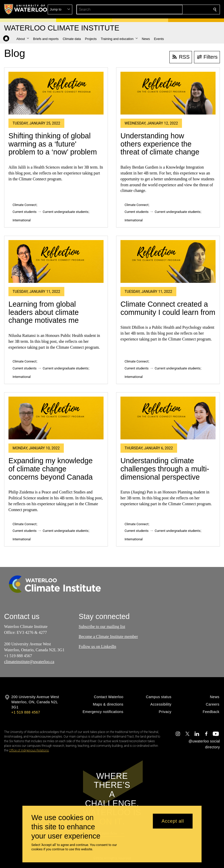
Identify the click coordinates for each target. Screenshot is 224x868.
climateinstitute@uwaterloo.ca (29, 662)
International (22, 220)
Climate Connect (24, 205)
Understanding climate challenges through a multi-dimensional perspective (165, 469)
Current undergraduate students (66, 212)
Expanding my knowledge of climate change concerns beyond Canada (51, 469)
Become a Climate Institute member (108, 637)
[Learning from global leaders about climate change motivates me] (56, 261)
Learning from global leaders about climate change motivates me (44, 312)
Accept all (173, 821)
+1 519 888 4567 (26, 712)
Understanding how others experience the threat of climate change (160, 144)
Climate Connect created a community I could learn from (168, 308)
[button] (178, 9)
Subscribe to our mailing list (102, 627)
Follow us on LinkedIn (97, 647)
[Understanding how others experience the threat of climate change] (168, 93)
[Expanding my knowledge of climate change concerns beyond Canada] (56, 418)
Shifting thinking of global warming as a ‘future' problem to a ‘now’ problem (53, 144)
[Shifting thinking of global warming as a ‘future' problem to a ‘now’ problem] (56, 93)
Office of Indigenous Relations (29, 750)
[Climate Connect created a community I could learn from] (168, 261)
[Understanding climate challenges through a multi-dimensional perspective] (168, 418)
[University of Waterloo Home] (26, 9)
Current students (25, 212)
